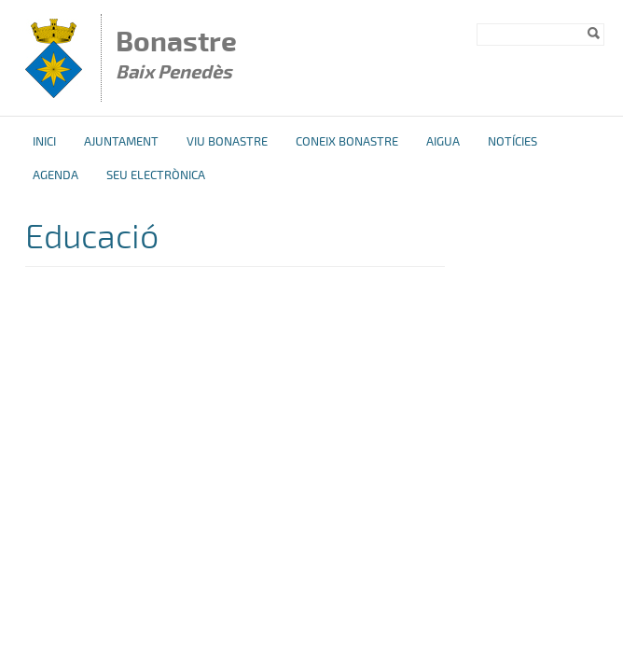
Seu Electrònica (156, 175)
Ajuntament (121, 142)
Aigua (443, 142)
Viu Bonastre (227, 142)
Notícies (512, 142)
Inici (44, 142)
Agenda (55, 175)
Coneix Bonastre (347, 142)
